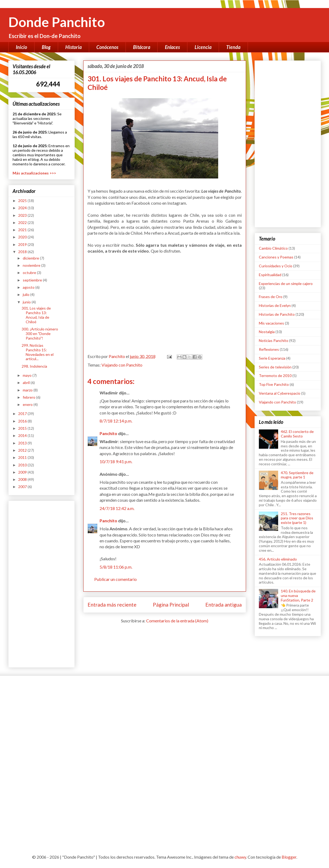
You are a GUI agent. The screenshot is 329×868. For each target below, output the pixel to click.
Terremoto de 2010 (275, 376)
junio (27, 302)
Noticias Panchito (274, 340)
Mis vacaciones (271, 323)
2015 (23, 428)
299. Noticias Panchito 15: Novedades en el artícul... (38, 352)
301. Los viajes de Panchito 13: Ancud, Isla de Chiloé (36, 315)
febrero (29, 397)
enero (28, 404)
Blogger (289, 857)
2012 (23, 450)
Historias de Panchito (277, 314)
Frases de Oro (271, 297)
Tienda (233, 47)
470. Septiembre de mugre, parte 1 (297, 475)
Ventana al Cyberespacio (280, 393)
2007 (23, 487)
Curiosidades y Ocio (276, 266)
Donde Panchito (57, 22)
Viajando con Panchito (122, 365)
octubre (30, 273)
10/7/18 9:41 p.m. (116, 461)
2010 (23, 465)
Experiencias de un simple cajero (286, 283)
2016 (23, 421)
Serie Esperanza (272, 358)
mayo (28, 375)
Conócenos (107, 47)
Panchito (108, 433)
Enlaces (172, 47)
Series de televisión (275, 367)
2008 (23, 479)
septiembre (33, 280)
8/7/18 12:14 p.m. (116, 421)
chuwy (240, 857)
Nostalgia (267, 332)
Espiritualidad (270, 275)
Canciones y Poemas (276, 257)
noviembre (32, 265)
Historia (73, 47)
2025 (23, 201)
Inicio (21, 47)
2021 (23, 230)
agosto (29, 287)
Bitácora (142, 47)
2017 (23, 414)
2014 (23, 435)
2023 (23, 215)
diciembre (31, 258)
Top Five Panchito (274, 384)
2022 (23, 222)
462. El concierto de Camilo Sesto (297, 434)
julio (27, 294)
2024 (23, 208)
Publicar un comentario (116, 579)
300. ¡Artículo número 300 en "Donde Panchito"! (40, 334)
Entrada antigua (224, 605)
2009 (23, 472)
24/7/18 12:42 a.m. (117, 508)
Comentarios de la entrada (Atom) (177, 621)
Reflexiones (269, 349)
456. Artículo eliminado (278, 559)
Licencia (203, 47)
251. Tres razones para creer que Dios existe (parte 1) (297, 518)
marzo (28, 390)
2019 (23, 244)
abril (27, 382)
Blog (46, 47)
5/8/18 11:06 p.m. (116, 567)
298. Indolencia (34, 366)
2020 (23, 237)
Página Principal (171, 605)
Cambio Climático (273, 248)
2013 (23, 443)
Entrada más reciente (112, 605)
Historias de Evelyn (275, 305)
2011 (23, 457)
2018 (23, 252)
